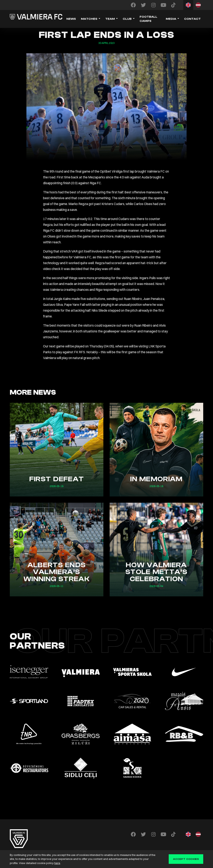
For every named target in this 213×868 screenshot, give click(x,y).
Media (171, 19)
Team (110, 19)
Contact (192, 19)
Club (127, 19)
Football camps (148, 19)
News (71, 19)
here (57, 863)
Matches (89, 19)
